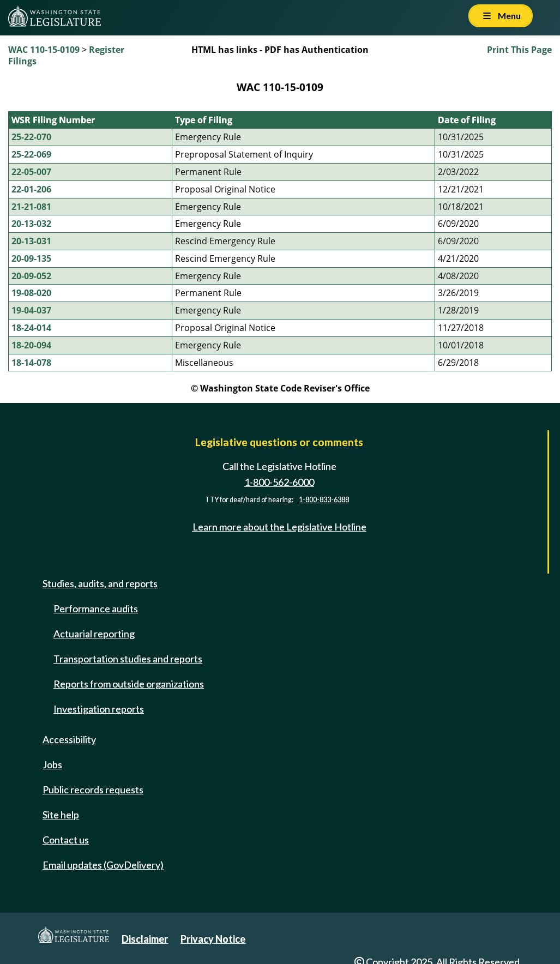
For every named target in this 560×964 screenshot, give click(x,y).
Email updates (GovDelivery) (103, 865)
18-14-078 (31, 363)
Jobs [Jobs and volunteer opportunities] (52, 764)
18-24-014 (31, 328)
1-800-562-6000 (279, 482)
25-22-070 (31, 137)
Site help (61, 815)
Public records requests (93, 790)
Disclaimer (145, 939)
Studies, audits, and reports (100, 583)
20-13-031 (31, 241)
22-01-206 (31, 189)
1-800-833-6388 (324, 500)
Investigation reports (99, 709)
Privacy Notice (213, 939)
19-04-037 (31, 310)
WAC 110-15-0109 (44, 50)
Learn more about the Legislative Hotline (279, 527)
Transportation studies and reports (128, 659)
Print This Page (519, 50)
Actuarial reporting (94, 634)
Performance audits (96, 608)
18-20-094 (31, 345)
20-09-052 (31, 276)
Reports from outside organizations (129, 684)
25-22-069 (31, 154)
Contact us (66, 840)
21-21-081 (31, 207)
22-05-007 (31, 172)
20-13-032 (31, 224)
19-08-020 (31, 293)
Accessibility (69, 739)
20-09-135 (31, 258)
